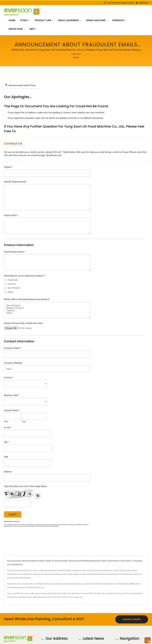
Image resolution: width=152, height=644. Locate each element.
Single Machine (97, 20)
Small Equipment (70, 20)
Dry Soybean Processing (115, 593)
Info (33, 29)
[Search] (120, 3)
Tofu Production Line (76, 593)
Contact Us (78, 597)
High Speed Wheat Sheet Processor (47, 597)
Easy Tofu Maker (61, 593)
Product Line (44, 20)
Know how (17, 29)
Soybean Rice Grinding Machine (20, 597)
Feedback (119, 20)
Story (25, 20)
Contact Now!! (132, 619)
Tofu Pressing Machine (134, 593)
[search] (105, 3)
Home (12, 20)
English (144, 3)
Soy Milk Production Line (95, 593)
